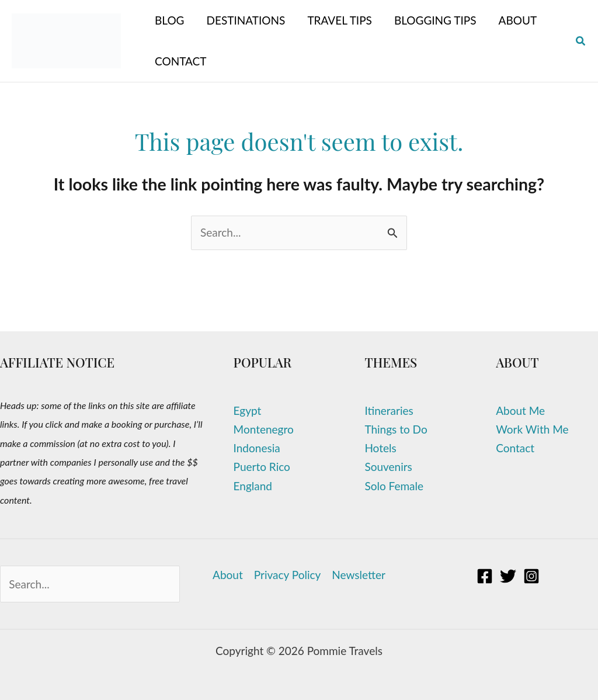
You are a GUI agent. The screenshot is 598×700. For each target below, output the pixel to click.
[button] (581, 41)
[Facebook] (485, 576)
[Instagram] (531, 576)
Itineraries (389, 410)
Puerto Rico (262, 467)
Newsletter (359, 575)
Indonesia (257, 448)
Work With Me (532, 429)
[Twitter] (508, 576)
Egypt (248, 410)
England (253, 486)
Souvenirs (388, 467)
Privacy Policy (288, 575)
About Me (520, 410)
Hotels (380, 448)
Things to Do (396, 429)
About (228, 575)
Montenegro (264, 429)
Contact (515, 448)
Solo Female (394, 486)
